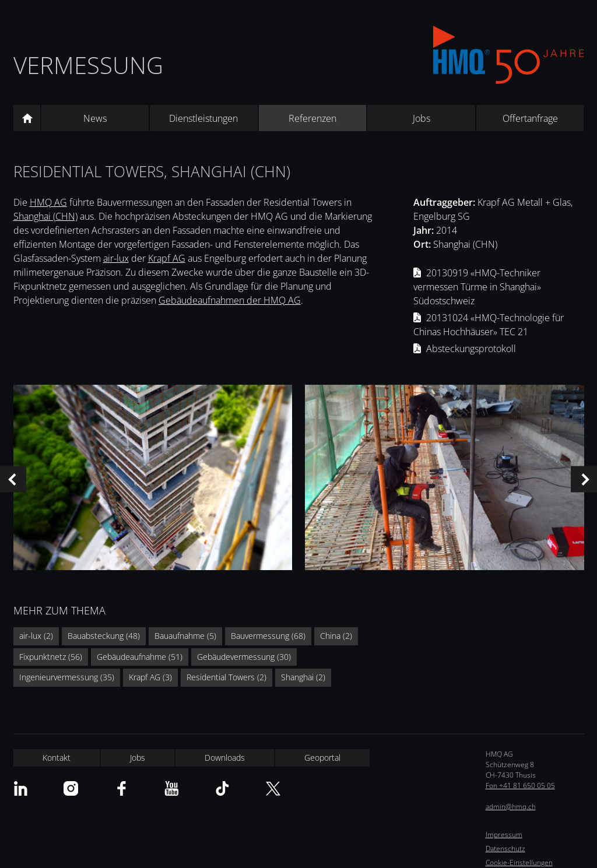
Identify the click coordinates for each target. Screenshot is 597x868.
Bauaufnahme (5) (185, 636)
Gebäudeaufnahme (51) (140, 657)
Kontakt (57, 758)
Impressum (504, 834)
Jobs (422, 118)
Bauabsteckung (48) (104, 636)
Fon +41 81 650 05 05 (520, 786)
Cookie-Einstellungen (519, 862)
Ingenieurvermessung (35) (67, 677)
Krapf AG (167, 258)
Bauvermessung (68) (268, 636)
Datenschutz (505, 848)
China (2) (336, 636)
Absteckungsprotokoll (471, 349)
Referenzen (312, 118)
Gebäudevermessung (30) (244, 657)
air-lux (116, 258)
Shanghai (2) (303, 677)
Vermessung (88, 65)
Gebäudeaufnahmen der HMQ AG (230, 300)
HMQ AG (48, 202)
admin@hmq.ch (511, 806)
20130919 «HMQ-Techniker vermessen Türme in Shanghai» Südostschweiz (477, 287)
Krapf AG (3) (150, 677)
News (95, 118)
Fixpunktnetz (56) (51, 657)
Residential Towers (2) (226, 677)
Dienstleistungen (203, 118)
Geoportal (322, 758)
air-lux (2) (36, 636)
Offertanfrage (530, 118)
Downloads (225, 758)
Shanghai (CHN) (45, 216)
